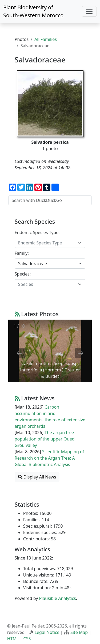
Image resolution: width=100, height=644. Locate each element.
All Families (46, 39)
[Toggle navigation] (89, 11)
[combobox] (50, 243)
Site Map (79, 632)
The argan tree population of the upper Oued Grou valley (45, 439)
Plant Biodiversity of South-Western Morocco (33, 11)
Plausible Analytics (58, 598)
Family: (22, 253)
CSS (27, 639)
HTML (13, 639)
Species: (23, 274)
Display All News (37, 477)
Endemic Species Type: (37, 232)
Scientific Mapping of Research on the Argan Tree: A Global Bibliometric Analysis (49, 458)
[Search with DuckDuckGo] (50, 200)
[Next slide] (81, 353)
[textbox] (47, 243)
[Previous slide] (19, 353)
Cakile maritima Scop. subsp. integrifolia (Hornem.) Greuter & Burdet (50, 370)
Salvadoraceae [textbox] (33, 264)
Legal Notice (47, 632)
